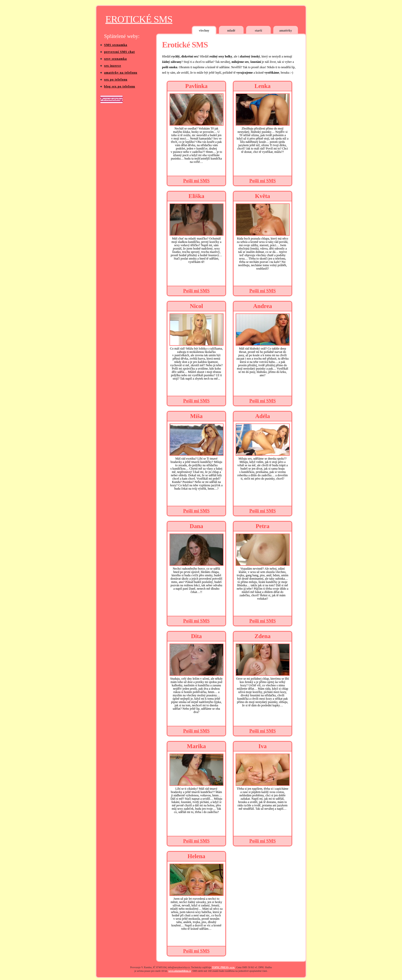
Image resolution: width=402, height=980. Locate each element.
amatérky (285, 31)
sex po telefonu (116, 80)
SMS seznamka (116, 45)
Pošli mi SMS (196, 181)
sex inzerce (113, 66)
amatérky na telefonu (121, 73)
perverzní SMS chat (119, 52)
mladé (231, 31)
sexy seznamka (115, 59)
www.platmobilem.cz (180, 971)
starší (258, 31)
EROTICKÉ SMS (139, 19)
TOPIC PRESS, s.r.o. (223, 967)
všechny (204, 31)
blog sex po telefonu (120, 86)
